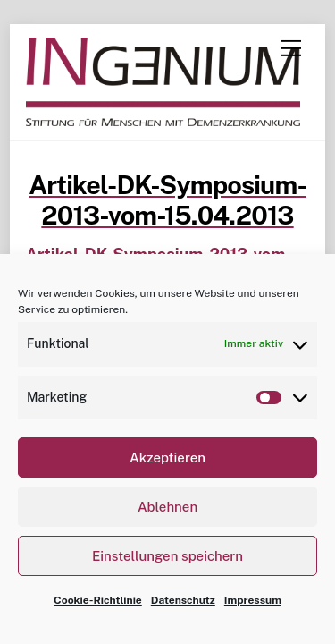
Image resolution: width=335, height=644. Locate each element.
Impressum (253, 600)
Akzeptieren (167, 458)
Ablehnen (167, 507)
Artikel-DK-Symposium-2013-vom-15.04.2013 (167, 200)
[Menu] (291, 48)
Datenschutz (183, 600)
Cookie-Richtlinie (98, 600)
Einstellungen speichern (167, 556)
